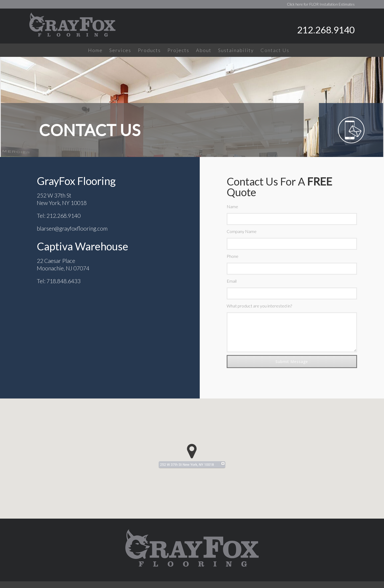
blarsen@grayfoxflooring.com (72, 228)
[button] (192, 451)
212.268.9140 (326, 30)
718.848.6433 (63, 281)
